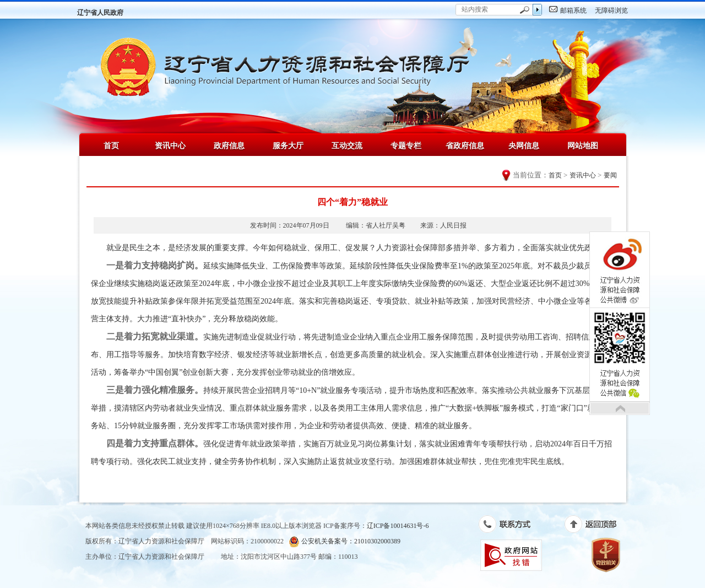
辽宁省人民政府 (100, 13)
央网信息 (524, 145)
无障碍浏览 (611, 10)
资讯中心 (170, 145)
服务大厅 (288, 145)
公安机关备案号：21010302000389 (345, 541)
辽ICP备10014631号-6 (398, 526)
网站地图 (583, 145)
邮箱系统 (573, 10)
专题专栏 (406, 145)
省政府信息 (465, 145)
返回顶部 (596, 526)
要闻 (610, 175)
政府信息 (229, 145)
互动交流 (347, 145)
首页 (111, 145)
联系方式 (510, 526)
